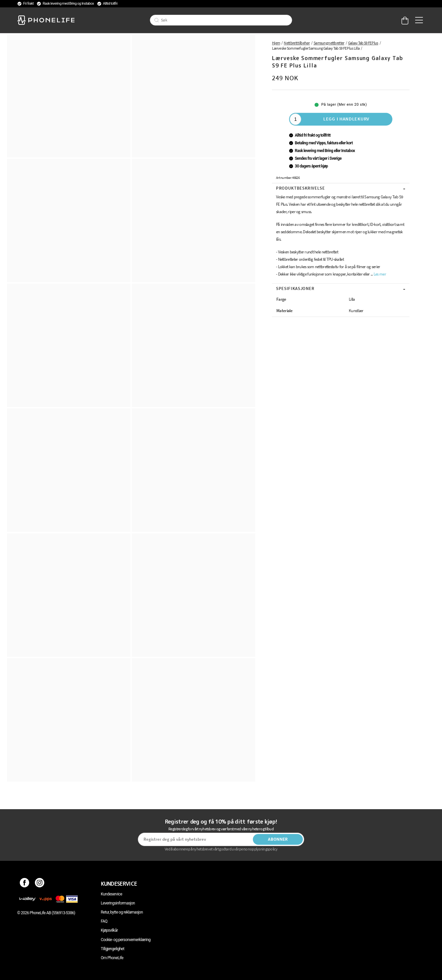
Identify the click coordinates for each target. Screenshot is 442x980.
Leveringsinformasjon (118, 903)
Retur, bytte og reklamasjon (122, 912)
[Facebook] (25, 884)
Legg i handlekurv (346, 119)
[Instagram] (40, 884)
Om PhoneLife (112, 958)
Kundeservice (112, 894)
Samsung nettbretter (329, 43)
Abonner (278, 839)
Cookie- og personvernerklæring (126, 940)
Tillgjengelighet (113, 949)
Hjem (276, 43)
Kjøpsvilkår (109, 930)
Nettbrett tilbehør (297, 43)
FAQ (104, 921)
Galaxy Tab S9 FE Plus (363, 43)
